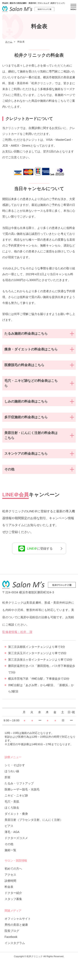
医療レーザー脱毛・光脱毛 (22, 789)
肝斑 (7, 777)
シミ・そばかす (15, 765)
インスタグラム (15, 943)
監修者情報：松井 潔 (17, 632)
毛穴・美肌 (12, 802)
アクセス (10, 875)
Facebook (11, 937)
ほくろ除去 (12, 808)
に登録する (35, 549)
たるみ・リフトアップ (19, 783)
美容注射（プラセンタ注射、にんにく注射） (34, 820)
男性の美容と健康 (16, 925)
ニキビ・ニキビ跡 (16, 795)
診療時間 (10, 881)
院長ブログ (12, 931)
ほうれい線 (12, 771)
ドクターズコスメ (16, 838)
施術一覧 (10, 850)
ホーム (9, 42)
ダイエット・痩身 (16, 814)
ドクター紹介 (13, 893)
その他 (9, 844)
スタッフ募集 (13, 899)
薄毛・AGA (12, 832)
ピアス (9, 826)
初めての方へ (13, 869)
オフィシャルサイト (18, 919)
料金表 (9, 887)
